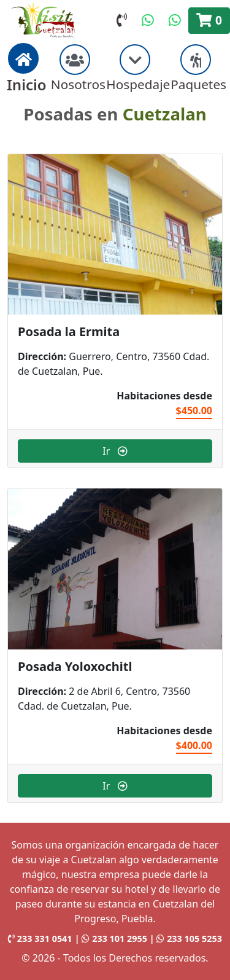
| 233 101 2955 (112, 939)
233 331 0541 (40, 939)
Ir (115, 451)
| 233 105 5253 (186, 939)
